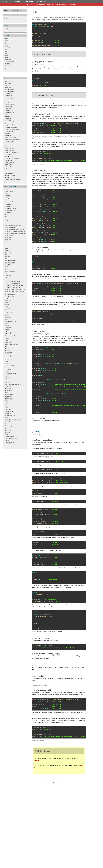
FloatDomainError (10, 271)
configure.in (8, 96)
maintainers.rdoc (10, 112)
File (6, 259)
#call (6, 49)
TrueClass (7, 432)
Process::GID (8, 351)
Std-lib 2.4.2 (30, 2)
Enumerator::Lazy (10, 244)
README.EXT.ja (10, 91)
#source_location (9, 62)
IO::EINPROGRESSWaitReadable (14, 286)
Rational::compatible (10, 374)
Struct (6, 405)
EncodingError (9, 235)
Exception (7, 250)
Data (6, 215)
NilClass (7, 330)
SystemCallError (9, 411)
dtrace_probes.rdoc (10, 102)
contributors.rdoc (10, 100)
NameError (8, 328)
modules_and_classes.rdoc (12, 140)
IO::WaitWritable (9, 296)
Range (6, 367)
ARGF (6, 189)
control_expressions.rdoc (12, 129)
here (64, 5)
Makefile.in (8, 87)
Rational (7, 372)
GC (6, 273)
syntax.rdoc (8, 123)
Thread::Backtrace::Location (13, 420)
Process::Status (9, 353)
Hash (6, 277)
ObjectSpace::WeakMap (11, 344)
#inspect (7, 55)
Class (6, 200)
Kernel (6, 307)
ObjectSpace (8, 342)
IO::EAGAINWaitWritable (12, 284)
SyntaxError (8, 409)
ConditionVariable (10, 210)
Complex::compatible (11, 208)
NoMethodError (9, 334)
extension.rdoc (9, 106)
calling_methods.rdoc (11, 127)
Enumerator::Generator (11, 242)
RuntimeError (8, 386)
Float (6, 269)
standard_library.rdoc (11, 121)
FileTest (7, 267)
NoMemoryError (9, 332)
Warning (7, 441)
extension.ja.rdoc (10, 104)
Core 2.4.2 (18, 2)
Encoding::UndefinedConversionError (15, 233)
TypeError (7, 434)
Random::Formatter (10, 365)
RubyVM (7, 382)
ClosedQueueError (10, 202)
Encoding (7, 223)
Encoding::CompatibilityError (13, 225)
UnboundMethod (9, 436)
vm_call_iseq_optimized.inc (13, 179)
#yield (6, 68)
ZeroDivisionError (10, 443)
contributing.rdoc (10, 98)
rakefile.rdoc (8, 165)
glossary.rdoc (9, 161)
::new (6, 39)
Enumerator (8, 240)
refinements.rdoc (10, 144)
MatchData (8, 317)
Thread (7, 418)
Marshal (7, 315)
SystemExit (8, 413)
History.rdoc (8, 146)
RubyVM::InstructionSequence (13, 384)
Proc (6, 346)
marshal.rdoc (9, 114)
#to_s (6, 66)
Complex (7, 206)
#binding (7, 47)
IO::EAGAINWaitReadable (12, 281)
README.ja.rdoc (10, 175)
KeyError (7, 309)
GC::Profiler (8, 275)
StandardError (9, 399)
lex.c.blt (7, 171)
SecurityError (8, 390)
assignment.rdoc (9, 125)
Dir (5, 217)
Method (7, 323)
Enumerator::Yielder (10, 246)
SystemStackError (10, 415)
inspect (45, 685)
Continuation (8, 212)
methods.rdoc (9, 135)
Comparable (8, 204)
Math (6, 319)
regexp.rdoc (8, 117)
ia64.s (7, 169)
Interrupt (7, 305)
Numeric (7, 338)
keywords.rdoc (9, 110)
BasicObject (8, 196)
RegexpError (8, 378)
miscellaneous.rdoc (10, 138)
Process (7, 349)
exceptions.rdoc (9, 131)
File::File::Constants (10, 261)
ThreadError (8, 424)
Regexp (7, 376)
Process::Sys (8, 355)
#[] (5, 43)
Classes (11, 11)
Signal (6, 392)
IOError (7, 298)
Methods (18, 11)
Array (6, 194)
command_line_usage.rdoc (12, 158)
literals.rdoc (8, 133)
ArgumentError (9, 192)
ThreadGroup (8, 426)
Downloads (42, 2)
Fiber (6, 254)
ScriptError (8, 388)
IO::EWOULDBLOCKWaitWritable (15, 292)
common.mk (8, 94)
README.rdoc (9, 148)
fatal (6, 445)
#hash (6, 53)
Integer (7, 302)
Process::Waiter (9, 359)
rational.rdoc (8, 167)
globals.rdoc (8, 108)
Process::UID (8, 357)
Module (7, 325)
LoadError (7, 311)
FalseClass (8, 252)
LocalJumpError (9, 313)
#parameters (8, 59)
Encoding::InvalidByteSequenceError (15, 231)
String (6, 403)
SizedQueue (8, 397)
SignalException (9, 395)
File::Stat (7, 265)
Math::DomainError (10, 321)
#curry (6, 51)
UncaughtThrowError (11, 439)
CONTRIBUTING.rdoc (12, 152)
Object (6, 28)
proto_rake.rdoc (9, 163)
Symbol (7, 407)
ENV (6, 219)
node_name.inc (9, 173)
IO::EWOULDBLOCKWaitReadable (15, 290)
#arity (6, 45)
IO (5, 279)
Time (6, 428)
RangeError (8, 369)
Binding (7, 198)
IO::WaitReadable (10, 294)
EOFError (7, 221)
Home (5, 2)
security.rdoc (8, 119)
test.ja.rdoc (8, 83)
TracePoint (8, 430)
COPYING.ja (9, 85)
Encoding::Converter (10, 227)
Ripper (6, 380)
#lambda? (7, 57)
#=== (6, 41)
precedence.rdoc (9, 142)
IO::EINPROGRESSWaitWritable (14, 288)
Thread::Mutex (9, 422)
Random (7, 363)
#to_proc (7, 64)
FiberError (8, 256)
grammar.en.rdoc (10, 81)
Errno (6, 248)
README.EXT (9, 89)
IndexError (8, 300)
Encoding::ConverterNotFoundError (15, 229)
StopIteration (8, 401)
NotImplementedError (11, 336)
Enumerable (8, 238)
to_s (40, 435)
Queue (6, 361)
